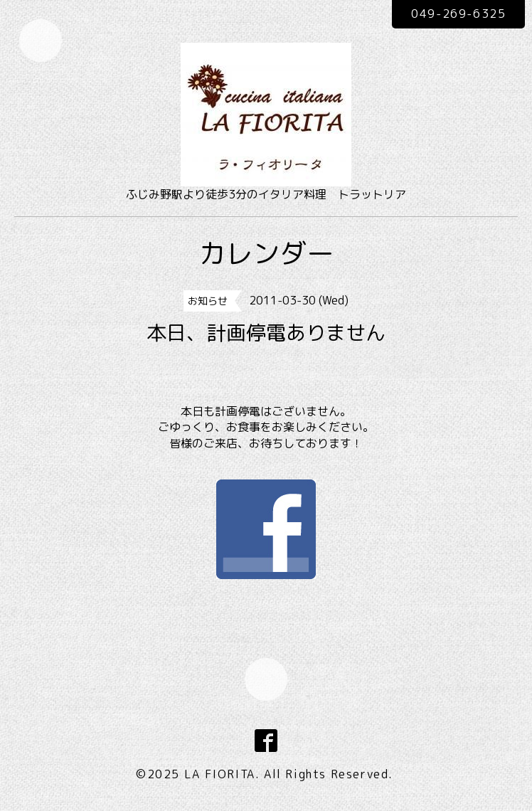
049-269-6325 (458, 14)
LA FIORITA (220, 774)
